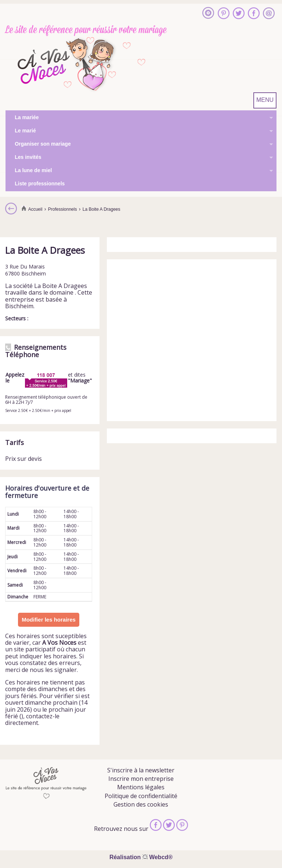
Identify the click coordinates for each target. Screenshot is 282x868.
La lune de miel (139, 171)
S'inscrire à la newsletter (141, 770)
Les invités (139, 158)
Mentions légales (141, 787)
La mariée (139, 118)
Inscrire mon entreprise (141, 779)
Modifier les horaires (49, 620)
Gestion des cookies (141, 804)
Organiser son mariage (139, 145)
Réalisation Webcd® (141, 857)
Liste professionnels (40, 184)
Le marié (139, 131)
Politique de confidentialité (141, 796)
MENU (265, 100)
